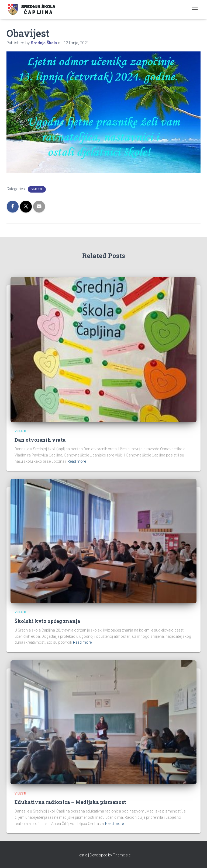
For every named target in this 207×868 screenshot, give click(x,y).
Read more (77, 461)
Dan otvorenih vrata (40, 440)
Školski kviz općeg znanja (47, 621)
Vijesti (37, 189)
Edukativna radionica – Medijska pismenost (70, 802)
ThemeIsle (122, 855)
